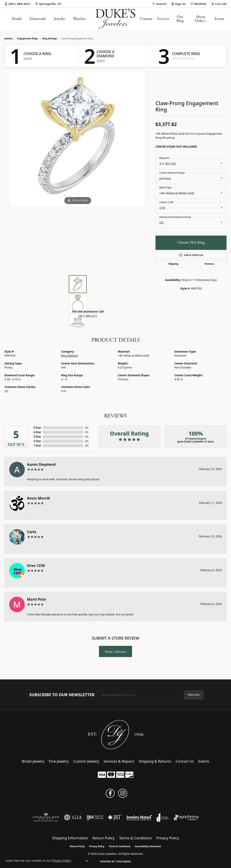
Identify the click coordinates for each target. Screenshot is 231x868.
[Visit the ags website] (46, 817)
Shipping (173, 264)
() (87, 428)
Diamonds (38, 19)
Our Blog (180, 19)
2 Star (37, 441)
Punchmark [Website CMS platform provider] (124, 862)
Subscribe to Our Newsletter (62, 695)
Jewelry (60, 19)
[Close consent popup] (87, 861)
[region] (78, 139)
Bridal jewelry (33, 761)
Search (28, 58)
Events (219, 19)
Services (163, 19)
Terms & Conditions (135, 838)
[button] (159, 4)
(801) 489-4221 (88, 316)
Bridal (17, 19)
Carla (32, 532)
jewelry (9, 38)
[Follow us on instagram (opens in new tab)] (123, 793)
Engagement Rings (28, 38)
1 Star (37, 446)
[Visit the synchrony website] (186, 817)
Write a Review (115, 652)
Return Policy (104, 838)
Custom (146, 19)
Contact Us (185, 761)
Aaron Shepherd (41, 464)
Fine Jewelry (59, 761)
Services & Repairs (119, 761)
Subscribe (194, 695)
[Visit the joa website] (163, 817)
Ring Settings (50, 38)
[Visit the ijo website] (95, 817)
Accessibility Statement (148, 846)
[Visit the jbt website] (115, 817)
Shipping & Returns (155, 761)
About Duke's (200, 19)
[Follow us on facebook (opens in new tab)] (110, 793)
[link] (18, 4)
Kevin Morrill (38, 498)
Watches (79, 19)
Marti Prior (37, 599)
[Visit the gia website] (73, 817)
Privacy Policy (168, 838)
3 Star (37, 437)
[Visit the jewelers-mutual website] (139, 817)
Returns (209, 264)
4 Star (37, 432)
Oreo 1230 (36, 566)
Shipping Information (70, 838)
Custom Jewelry (86, 761)
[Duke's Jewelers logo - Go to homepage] (115, 19)
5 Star (37, 428)
